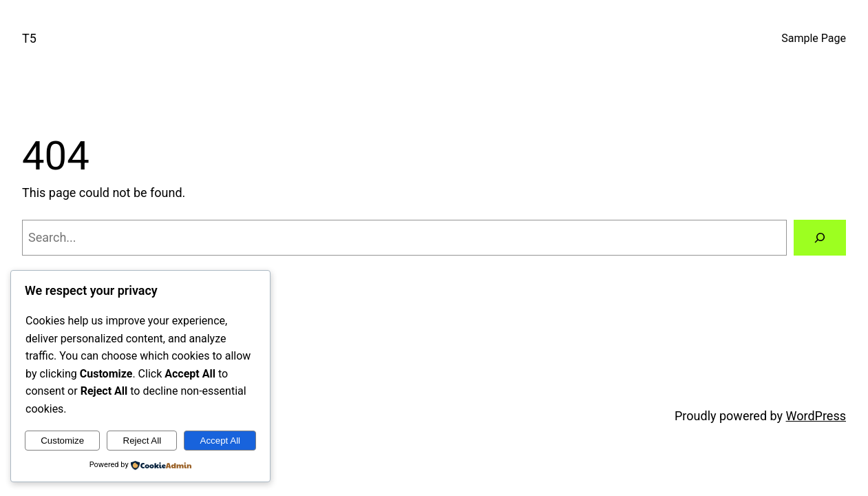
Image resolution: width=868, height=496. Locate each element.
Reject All (142, 441)
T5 (29, 38)
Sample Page (814, 38)
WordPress (816, 416)
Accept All (221, 441)
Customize (62, 441)
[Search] (820, 238)
